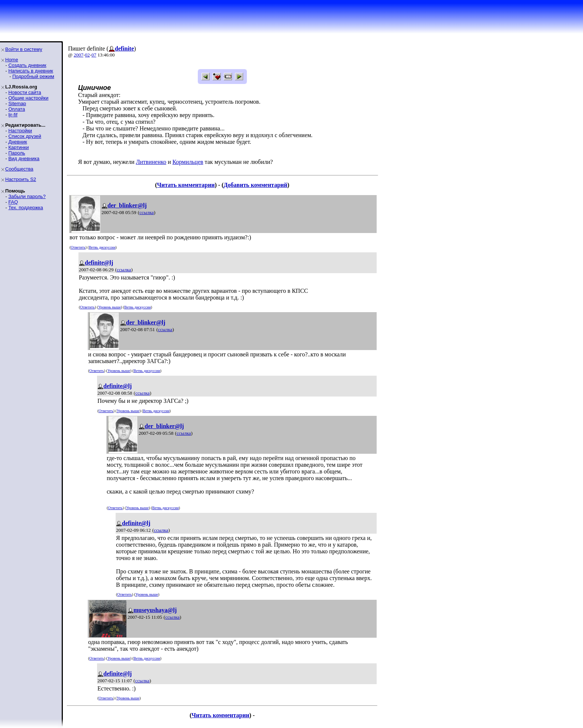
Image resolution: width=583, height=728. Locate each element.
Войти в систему (24, 49)
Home (12, 60)
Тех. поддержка (25, 208)
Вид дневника (24, 158)
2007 (78, 55)
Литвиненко (151, 162)
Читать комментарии (186, 185)
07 (94, 55)
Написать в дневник (30, 71)
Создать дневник (27, 65)
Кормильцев (188, 162)
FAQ (13, 202)
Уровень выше (109, 307)
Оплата (17, 109)
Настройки (20, 131)
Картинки (18, 147)
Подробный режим (33, 76)
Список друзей (25, 136)
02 (88, 55)
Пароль (17, 153)
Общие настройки (28, 98)
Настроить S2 (21, 179)
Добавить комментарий (255, 185)
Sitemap (17, 103)
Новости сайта (25, 92)
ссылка (147, 212)
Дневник (17, 142)
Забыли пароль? (27, 196)
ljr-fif (13, 115)
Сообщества (19, 169)
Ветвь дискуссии (102, 247)
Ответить (78, 247)
